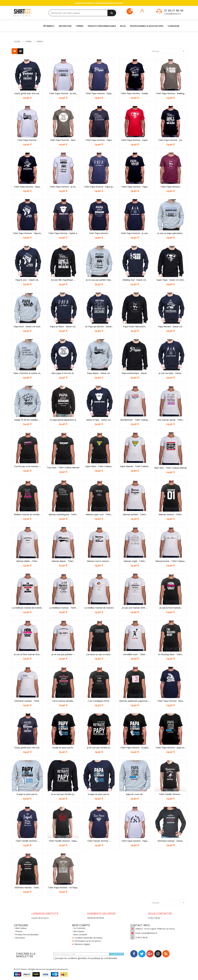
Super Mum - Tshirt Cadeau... (99, 466)
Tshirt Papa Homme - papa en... (171, 748)
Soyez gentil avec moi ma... (27, 93)
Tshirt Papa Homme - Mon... (63, 140)
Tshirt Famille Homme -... (171, 794)
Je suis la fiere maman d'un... (27, 654)
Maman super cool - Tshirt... (99, 514)
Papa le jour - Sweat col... (27, 280)
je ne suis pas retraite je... (99, 748)
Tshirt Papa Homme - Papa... (99, 93)
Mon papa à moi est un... (63, 373)
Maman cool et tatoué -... (99, 561)
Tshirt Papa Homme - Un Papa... (63, 887)
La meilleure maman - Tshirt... (63, 608)
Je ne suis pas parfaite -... (63, 654)
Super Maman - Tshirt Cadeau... (135, 466)
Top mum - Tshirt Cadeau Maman (63, 467)
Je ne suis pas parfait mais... (99, 280)
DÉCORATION (65, 26)
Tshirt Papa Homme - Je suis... (63, 93)
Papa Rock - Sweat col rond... (27, 326)
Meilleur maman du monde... (27, 514)
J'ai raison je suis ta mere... (99, 654)
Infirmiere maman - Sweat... (171, 841)
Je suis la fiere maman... (171, 608)
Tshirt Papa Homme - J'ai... (171, 140)
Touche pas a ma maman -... (27, 466)
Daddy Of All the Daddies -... (27, 420)
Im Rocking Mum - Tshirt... (171, 654)
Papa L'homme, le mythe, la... (27, 373)
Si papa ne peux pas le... (99, 794)
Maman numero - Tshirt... (171, 514)
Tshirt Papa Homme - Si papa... (135, 748)
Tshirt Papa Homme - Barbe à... (63, 233)
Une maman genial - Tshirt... (171, 420)
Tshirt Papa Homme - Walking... (171, 93)
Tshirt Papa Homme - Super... (135, 140)
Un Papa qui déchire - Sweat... (99, 326)
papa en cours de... (135, 794)
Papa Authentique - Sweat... (135, 373)
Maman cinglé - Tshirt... (135, 561)
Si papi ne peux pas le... (63, 748)
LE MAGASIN (173, 26)
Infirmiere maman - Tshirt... (27, 887)
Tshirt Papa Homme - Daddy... (135, 93)
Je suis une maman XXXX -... (135, 608)
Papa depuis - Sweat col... (99, 373)
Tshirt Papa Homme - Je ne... (63, 187)
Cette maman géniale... (63, 701)
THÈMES (80, 26)
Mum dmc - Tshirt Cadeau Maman (171, 468)
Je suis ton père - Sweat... (171, 373)
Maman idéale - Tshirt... (27, 561)
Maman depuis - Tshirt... (63, 561)
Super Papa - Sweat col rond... (171, 280)
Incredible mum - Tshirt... (135, 654)
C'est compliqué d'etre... (99, 701)
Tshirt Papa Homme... (27, 140)
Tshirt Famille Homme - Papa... (63, 841)
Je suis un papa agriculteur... (171, 233)
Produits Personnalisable (102, 26)
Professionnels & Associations (147, 26)
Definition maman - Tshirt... (27, 701)
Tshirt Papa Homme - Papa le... (27, 233)
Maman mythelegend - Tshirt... (63, 514)
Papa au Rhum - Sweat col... (63, 326)
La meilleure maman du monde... (27, 608)
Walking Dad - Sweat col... (135, 280)
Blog (123, 26)
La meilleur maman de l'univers (99, 608)
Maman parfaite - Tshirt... (135, 514)
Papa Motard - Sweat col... (171, 326)
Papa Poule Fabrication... (135, 326)
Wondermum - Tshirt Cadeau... (135, 420)
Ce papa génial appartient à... (63, 420)
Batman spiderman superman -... (135, 701)
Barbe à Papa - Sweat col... (99, 420)
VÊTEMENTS (49, 26)
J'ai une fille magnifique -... (63, 280)
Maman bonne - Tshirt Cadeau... (171, 561)
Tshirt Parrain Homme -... (99, 841)
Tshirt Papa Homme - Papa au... (99, 187)
